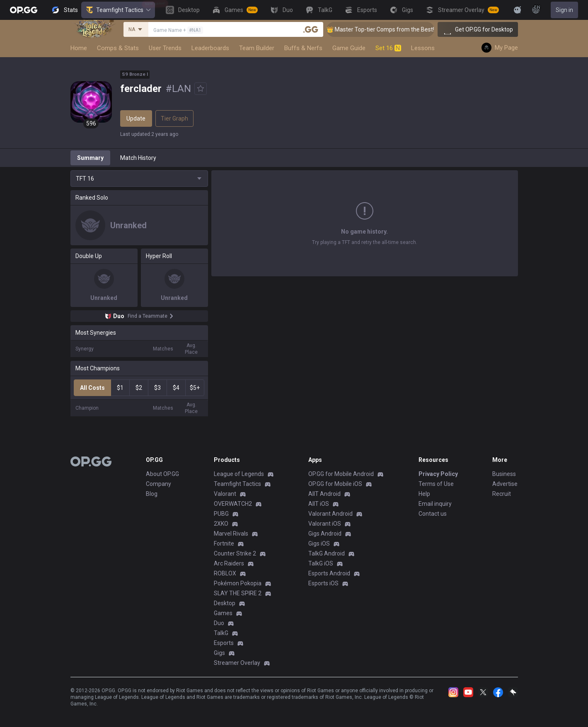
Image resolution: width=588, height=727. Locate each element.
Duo (219, 623)
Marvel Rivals (231, 534)
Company (158, 484)
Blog (152, 494)
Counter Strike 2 (235, 553)
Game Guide (349, 48)
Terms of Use (436, 484)
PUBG (221, 514)
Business (504, 474)
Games (223, 613)
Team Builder (257, 48)
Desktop (225, 603)
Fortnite (224, 543)
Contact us (433, 514)
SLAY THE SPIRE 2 (238, 593)
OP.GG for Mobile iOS (335, 484)
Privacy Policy (438, 474)
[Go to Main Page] (24, 10)
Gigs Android (325, 534)
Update (136, 118)
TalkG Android (327, 553)
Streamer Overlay (237, 663)
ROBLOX (225, 573)
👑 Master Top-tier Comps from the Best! (391, 29)
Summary (90, 158)
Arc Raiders (229, 563)
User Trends (165, 48)
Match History (138, 158)
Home (79, 48)
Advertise (505, 484)
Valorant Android (330, 514)
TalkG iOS (321, 563)
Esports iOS (323, 583)
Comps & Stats (118, 48)
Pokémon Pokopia (238, 583)
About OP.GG (162, 474)
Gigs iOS (319, 543)
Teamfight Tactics (118, 10)
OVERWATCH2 (233, 504)
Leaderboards (210, 48)
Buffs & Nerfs (303, 48)
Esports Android (329, 573)
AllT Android (324, 494)
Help (424, 494)
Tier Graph (174, 118)
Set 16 (388, 48)
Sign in (564, 10)
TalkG (221, 633)
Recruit (502, 494)
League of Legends (239, 474)
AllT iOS (319, 504)
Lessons (423, 48)
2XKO (221, 524)
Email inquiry (435, 504)
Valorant (225, 494)
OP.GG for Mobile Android (341, 474)
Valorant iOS (325, 524)
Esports (224, 643)
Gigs (219, 653)
